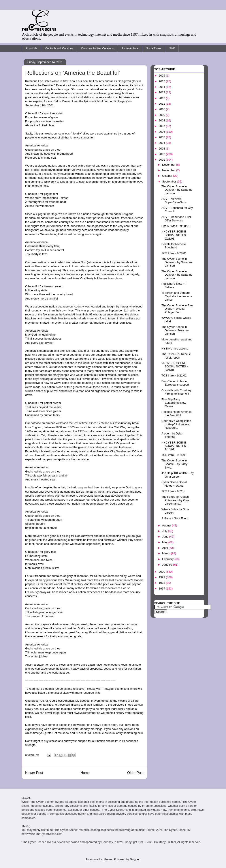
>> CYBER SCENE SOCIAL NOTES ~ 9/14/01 (175, 446)
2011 (162, 104)
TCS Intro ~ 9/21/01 (174, 375)
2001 (162, 160)
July (165, 531)
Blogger (135, 859)
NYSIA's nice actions (175, 349)
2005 (162, 137)
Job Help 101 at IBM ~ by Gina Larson (177, 475)
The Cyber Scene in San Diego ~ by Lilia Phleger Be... (177, 309)
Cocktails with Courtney (59, 48)
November (169, 170)
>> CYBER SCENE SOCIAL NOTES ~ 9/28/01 (175, 235)
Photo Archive (130, 48)
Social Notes (154, 48)
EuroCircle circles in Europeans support (175, 383)
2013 (162, 92)
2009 (162, 115)
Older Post (135, 773)
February (168, 559)
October (168, 176)
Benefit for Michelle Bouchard (174, 246)
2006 (162, 132)
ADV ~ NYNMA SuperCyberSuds (174, 201)
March (167, 553)
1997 (162, 589)
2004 (162, 143)
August (167, 525)
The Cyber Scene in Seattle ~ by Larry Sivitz (174, 464)
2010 (162, 109)
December (169, 165)
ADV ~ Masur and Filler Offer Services (176, 219)
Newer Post (34, 773)
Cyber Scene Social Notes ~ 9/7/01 (174, 484)
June (166, 537)
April (166, 548)
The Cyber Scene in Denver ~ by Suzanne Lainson (177, 190)
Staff (172, 48)
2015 (162, 81)
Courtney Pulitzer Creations (97, 48)
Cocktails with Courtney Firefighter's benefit (176, 392)
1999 (162, 577)
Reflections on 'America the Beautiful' (176, 414)
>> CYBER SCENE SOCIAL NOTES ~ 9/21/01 (175, 367)
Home (85, 773)
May (165, 542)
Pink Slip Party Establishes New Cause (174, 403)
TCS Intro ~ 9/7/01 (173, 491)
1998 (162, 583)
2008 (162, 120)
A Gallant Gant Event (175, 518)
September (170, 181)
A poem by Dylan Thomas (172, 435)
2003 (162, 149)
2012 (162, 98)
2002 (162, 154)
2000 (162, 572)
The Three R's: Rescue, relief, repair (176, 356)
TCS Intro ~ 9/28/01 (174, 253)
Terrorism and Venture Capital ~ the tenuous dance (177, 296)
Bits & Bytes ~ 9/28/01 (175, 226)
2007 (162, 126)
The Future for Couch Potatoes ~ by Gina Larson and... (175, 500)
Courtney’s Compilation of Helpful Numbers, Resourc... (176, 424)
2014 (162, 87)
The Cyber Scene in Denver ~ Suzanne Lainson (175, 330)
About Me (31, 48)
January (168, 565)
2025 (162, 76)
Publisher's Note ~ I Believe (174, 285)
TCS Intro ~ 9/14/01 (174, 455)
